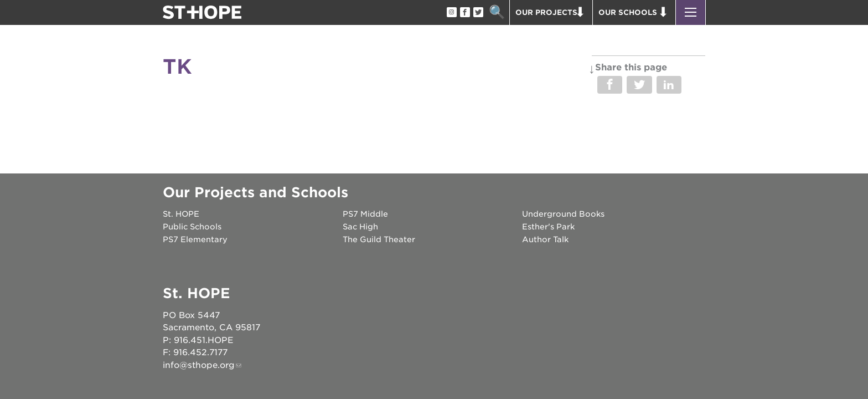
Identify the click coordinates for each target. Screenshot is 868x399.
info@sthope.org (199, 365)
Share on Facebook (610, 85)
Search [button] (497, 12)
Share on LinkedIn (669, 85)
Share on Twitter (639, 85)
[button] (691, 12)
